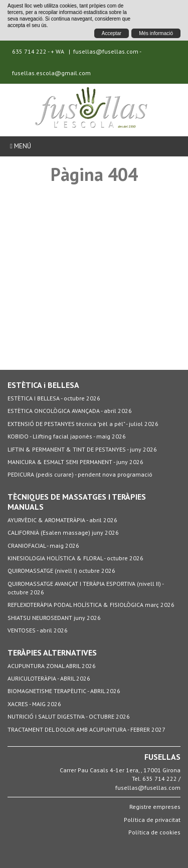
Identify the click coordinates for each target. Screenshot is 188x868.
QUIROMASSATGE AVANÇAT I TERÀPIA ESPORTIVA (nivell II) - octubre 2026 (85, 588)
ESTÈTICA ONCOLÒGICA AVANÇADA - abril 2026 (70, 411)
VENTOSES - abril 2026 (38, 630)
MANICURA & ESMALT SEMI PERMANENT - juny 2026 (75, 462)
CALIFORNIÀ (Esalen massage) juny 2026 (63, 532)
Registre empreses (155, 807)
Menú (21, 146)
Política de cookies (154, 832)
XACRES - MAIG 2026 (34, 704)
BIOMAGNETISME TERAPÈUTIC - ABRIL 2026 (64, 691)
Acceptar (112, 33)
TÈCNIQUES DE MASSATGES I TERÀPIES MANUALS (77, 502)
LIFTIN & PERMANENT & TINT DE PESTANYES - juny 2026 (82, 449)
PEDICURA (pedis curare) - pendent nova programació (80, 474)
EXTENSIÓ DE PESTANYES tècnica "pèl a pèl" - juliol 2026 (83, 424)
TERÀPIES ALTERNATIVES (52, 653)
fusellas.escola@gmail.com (51, 73)
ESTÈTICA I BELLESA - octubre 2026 (54, 398)
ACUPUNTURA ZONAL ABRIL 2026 (52, 666)
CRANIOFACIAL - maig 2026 (43, 546)
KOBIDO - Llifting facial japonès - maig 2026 (67, 436)
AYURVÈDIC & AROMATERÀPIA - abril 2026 (62, 520)
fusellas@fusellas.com (106, 51)
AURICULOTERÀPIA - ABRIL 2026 (49, 678)
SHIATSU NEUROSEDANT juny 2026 (54, 618)
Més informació (156, 33)
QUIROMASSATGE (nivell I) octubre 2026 (61, 571)
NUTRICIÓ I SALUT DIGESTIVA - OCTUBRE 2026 (69, 716)
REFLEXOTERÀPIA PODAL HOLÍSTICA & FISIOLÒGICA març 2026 (91, 605)
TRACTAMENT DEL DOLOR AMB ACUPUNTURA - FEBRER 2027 (86, 729)
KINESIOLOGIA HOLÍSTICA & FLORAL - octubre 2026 (75, 558)
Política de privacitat (152, 820)
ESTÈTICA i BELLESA (43, 385)
